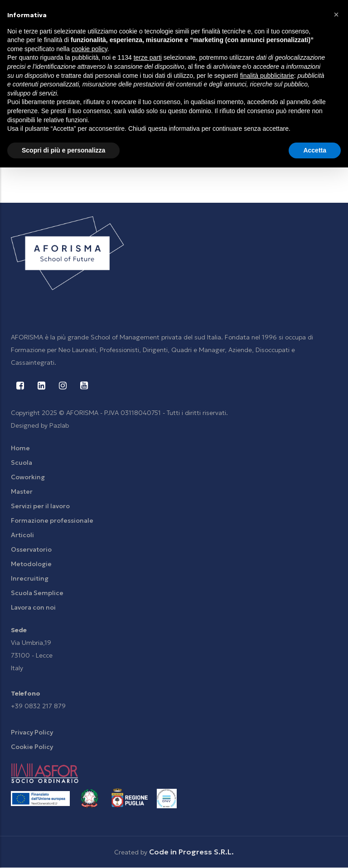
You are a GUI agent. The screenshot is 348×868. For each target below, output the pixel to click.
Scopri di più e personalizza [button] (63, 150)
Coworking (28, 477)
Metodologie (31, 564)
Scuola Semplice (37, 593)
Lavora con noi (33, 607)
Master (22, 491)
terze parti (148, 57)
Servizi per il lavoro (40, 506)
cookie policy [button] (89, 49)
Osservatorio (31, 549)
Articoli (22, 535)
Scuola (22, 463)
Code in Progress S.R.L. (191, 852)
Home (20, 448)
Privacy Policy (32, 732)
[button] (336, 14)
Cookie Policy (32, 747)
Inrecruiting (30, 578)
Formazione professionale (52, 520)
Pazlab (59, 425)
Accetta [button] (315, 150)
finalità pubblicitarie (267, 76)
